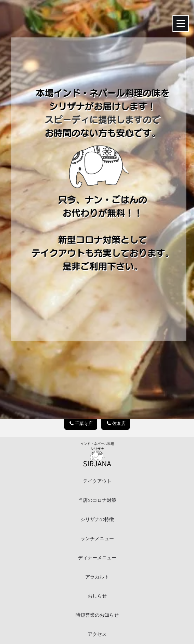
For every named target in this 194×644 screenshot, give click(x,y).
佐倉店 (116, 423)
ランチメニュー (97, 539)
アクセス (97, 634)
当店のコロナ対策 (97, 500)
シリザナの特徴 (97, 519)
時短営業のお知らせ (97, 615)
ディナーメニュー (97, 558)
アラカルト (97, 577)
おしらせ (97, 596)
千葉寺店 (81, 423)
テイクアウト (97, 481)
